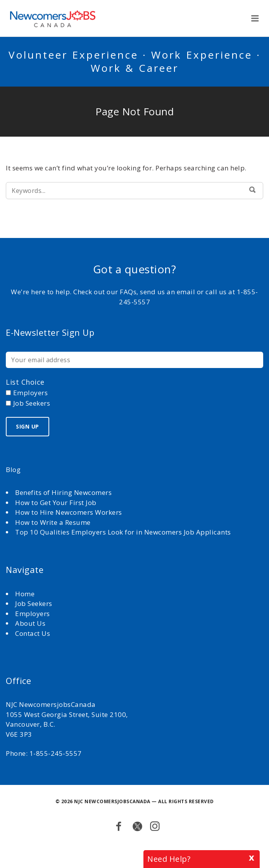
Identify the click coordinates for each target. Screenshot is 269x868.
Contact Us (33, 633)
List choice (25, 382)
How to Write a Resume (53, 522)
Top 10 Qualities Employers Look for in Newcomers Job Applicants (123, 532)
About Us (31, 623)
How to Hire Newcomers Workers (69, 512)
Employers (33, 614)
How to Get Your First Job (56, 503)
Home (26, 594)
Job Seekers (34, 603)
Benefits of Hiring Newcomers (63, 492)
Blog (13, 470)
